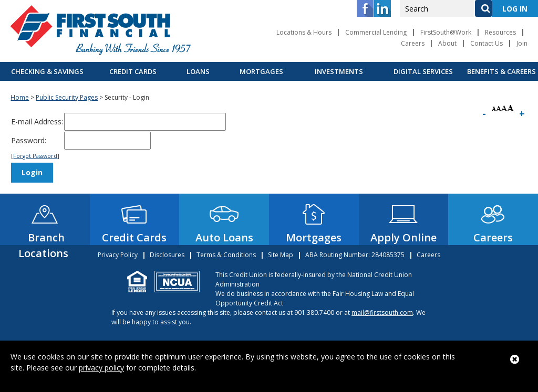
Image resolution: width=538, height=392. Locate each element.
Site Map (281, 255)
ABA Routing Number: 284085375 (355, 255)
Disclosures (167, 255)
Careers (413, 43)
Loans (198, 71)
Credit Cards (133, 71)
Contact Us (487, 43)
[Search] (483, 8)
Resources (500, 32)
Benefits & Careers (501, 71)
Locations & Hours (304, 32)
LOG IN (515, 9)
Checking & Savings (47, 71)
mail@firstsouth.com (382, 312)
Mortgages (261, 71)
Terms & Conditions (226, 255)
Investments (339, 71)
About (447, 43)
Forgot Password (35, 156)
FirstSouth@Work (446, 32)
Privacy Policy (118, 255)
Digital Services (423, 71)
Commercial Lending (376, 32)
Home (20, 97)
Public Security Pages (67, 97)
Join (522, 43)
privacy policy (101, 368)
